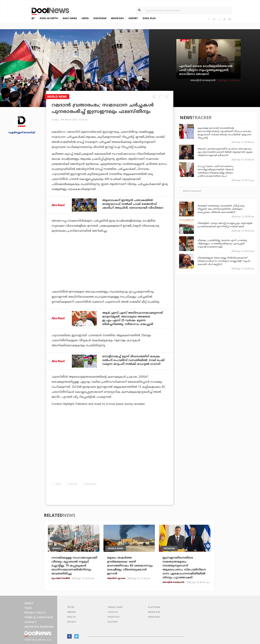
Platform (154, 607)
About (29, 603)
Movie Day (154, 612)
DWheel (72, 612)
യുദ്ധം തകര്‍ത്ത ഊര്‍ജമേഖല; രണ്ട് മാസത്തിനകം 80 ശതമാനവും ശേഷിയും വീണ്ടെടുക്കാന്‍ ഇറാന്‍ (130, 566)
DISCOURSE (100, 18)
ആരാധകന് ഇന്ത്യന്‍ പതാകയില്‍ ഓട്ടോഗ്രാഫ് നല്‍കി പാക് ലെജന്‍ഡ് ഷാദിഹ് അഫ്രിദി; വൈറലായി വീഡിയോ (133, 204)
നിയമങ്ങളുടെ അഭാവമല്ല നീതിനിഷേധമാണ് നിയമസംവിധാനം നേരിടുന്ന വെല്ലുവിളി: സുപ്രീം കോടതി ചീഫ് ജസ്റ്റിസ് (224, 261)
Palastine (73, 484)
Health (71, 617)
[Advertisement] (110, 271)
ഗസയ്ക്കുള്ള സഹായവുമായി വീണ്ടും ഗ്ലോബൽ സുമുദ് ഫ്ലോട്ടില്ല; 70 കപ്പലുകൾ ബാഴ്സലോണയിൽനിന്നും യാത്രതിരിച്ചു (74, 566)
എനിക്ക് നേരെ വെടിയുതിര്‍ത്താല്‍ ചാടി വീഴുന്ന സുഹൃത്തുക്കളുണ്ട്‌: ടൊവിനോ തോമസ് (206, 70)
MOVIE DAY (117, 18)
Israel (58, 484)
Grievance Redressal (39, 627)
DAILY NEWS (70, 18)
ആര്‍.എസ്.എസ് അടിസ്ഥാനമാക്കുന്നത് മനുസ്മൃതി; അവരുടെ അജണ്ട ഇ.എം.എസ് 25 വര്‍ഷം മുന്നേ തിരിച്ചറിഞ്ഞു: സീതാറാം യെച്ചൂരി (133, 318)
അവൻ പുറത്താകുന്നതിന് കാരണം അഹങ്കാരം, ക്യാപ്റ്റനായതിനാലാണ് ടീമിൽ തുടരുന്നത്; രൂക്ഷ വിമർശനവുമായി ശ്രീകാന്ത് (225, 152)
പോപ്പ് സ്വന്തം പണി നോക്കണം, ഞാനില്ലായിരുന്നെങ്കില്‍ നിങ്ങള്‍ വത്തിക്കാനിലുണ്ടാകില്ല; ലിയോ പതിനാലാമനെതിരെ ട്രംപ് (216, 171)
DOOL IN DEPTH (49, 18)
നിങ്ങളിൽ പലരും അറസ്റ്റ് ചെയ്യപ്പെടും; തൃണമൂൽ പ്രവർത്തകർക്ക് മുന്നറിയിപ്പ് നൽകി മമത (225, 225)
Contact (31, 622)
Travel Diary (115, 607)
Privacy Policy (35, 613)
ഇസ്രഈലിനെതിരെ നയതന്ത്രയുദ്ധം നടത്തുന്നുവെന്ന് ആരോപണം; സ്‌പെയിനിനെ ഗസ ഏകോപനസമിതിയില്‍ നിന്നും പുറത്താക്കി (184, 568)
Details (72, 622)
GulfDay (113, 622)
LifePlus (113, 612)
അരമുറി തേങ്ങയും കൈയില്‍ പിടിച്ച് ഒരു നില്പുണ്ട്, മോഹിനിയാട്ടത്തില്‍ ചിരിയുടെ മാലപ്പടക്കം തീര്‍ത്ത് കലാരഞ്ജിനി (221, 209)
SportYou (114, 617)
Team (28, 608)
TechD (71, 607)
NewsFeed (154, 617)
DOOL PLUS (149, 18)
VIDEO (85, 18)
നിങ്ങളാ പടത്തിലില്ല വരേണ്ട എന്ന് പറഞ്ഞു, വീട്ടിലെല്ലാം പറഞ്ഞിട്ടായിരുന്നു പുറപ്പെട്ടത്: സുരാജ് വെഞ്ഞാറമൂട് (222, 243)
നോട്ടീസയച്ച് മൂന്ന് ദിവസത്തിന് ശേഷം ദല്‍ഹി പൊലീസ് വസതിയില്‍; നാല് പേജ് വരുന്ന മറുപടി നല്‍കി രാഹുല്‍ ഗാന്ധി (133, 360)
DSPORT (133, 18)
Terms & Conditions (39, 617)
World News (90, 484)
